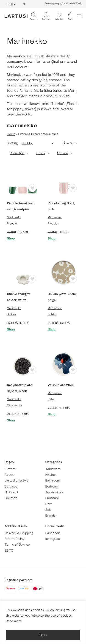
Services (11, 486)
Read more (14, 621)
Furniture (52, 498)
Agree (43, 635)
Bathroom (53, 480)
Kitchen (51, 475)
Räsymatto (14, 405)
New (49, 504)
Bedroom (52, 486)
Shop (11, 238)
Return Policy (14, 539)
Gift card (11, 492)
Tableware (53, 469)
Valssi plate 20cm (61, 385)
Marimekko (14, 217)
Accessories (54, 492)
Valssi (52, 399)
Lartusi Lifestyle (17, 480)
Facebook (53, 533)
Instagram (53, 539)
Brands (51, 515)
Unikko (11, 314)
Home (11, 134)
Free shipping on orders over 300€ (63, 3)
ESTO (9, 551)
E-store (10, 469)
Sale (49, 510)
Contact (11, 498)
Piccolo (12, 223)
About (9, 475)
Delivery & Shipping (19, 533)
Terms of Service (17, 545)
